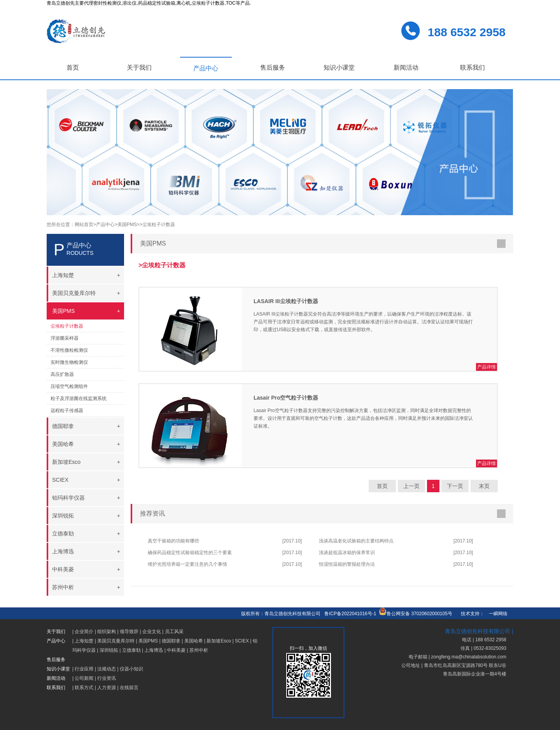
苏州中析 (199, 650)
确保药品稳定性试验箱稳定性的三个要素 (190, 553)
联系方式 (84, 688)
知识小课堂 (339, 68)
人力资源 (107, 688)
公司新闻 (84, 678)
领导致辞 (129, 632)
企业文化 (152, 632)
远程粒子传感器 (67, 411)
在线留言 (129, 688)
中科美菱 (176, 650)
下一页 (455, 486)
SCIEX (242, 641)
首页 (73, 68)
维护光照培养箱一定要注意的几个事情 (187, 564)
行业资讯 (107, 678)
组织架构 (107, 632)
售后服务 (273, 68)
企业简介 (84, 632)
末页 (484, 486)
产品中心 (206, 68)
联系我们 (472, 68)
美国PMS (148, 641)
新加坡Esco (219, 641)
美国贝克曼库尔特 (116, 641)
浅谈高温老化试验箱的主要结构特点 (356, 541)
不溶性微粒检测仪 (69, 350)
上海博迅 (154, 650)
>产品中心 (104, 225)
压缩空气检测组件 (69, 386)
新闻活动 (406, 68)
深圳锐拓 (109, 650)
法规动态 (107, 669)
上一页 (411, 486)
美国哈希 (194, 641)
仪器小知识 (131, 669)
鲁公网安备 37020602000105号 (416, 614)
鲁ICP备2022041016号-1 (350, 614)
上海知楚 (84, 641)
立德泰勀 (131, 650)
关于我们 (139, 68)
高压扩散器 (62, 374)
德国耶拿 (171, 641)
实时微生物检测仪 (69, 362)
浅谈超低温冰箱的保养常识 (347, 553)
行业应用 (84, 669)
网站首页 (84, 225)
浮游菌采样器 (65, 338)
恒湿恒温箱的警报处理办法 (347, 564)
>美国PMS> (127, 225)
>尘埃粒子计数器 (157, 225)
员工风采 (174, 632)
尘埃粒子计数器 (67, 326)
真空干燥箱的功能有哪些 (173, 541)
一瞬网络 (496, 614)
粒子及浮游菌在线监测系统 (79, 398)
